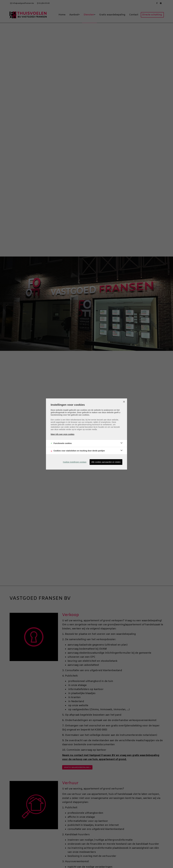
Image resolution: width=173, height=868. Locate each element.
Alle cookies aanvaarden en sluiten (106, 462)
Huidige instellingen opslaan (75, 462)
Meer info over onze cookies (63, 434)
